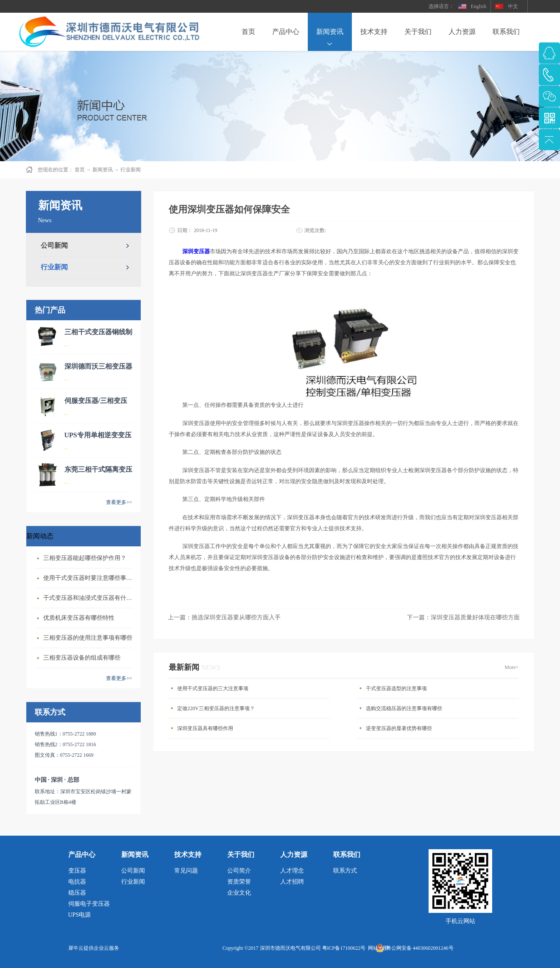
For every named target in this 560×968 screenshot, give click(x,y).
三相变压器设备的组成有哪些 (82, 658)
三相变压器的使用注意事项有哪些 (88, 638)
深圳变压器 (196, 251)
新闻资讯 (103, 170)
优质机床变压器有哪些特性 (79, 618)
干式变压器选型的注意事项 (396, 688)
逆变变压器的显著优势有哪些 (399, 728)
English (479, 6)
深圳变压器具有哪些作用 (205, 728)
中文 (513, 6)
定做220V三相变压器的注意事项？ (216, 708)
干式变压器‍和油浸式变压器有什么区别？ (90, 598)
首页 (248, 32)
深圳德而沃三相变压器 (98, 366)
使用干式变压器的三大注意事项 (213, 688)
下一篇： (463, 617)
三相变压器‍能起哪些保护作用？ (85, 558)
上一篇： (224, 617)
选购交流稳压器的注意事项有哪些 (404, 708)
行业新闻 (131, 170)
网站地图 (377, 948)
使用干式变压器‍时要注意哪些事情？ (90, 578)
